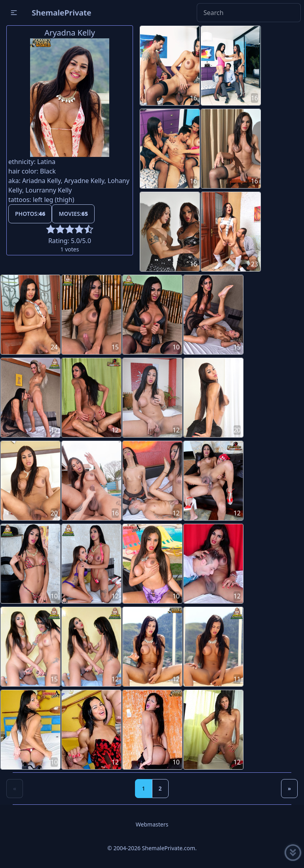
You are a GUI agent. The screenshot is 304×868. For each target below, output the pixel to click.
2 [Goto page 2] (160, 788)
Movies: (73, 214)
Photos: (30, 214)
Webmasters (152, 824)
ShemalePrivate (62, 12)
